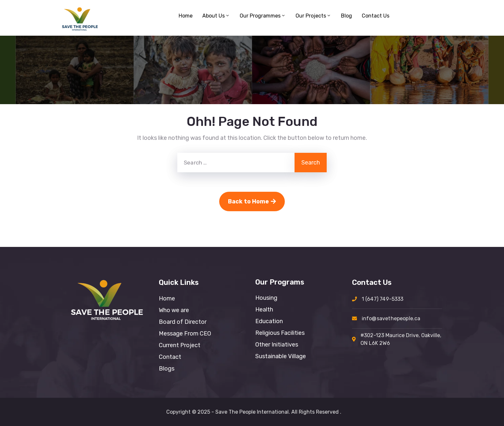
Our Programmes (263, 16)
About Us (216, 16)
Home (186, 16)
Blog (346, 16)
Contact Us (376, 16)
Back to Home (252, 201)
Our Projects (313, 16)
